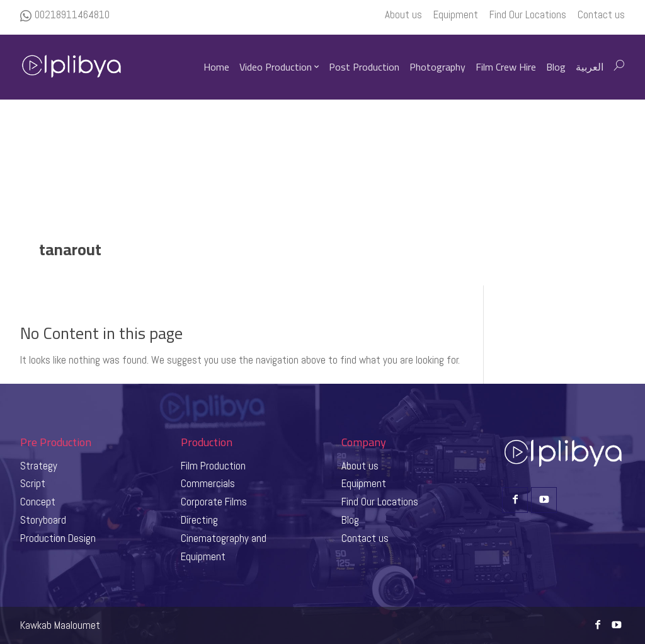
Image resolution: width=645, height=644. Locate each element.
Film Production (213, 466)
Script (33, 483)
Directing (199, 520)
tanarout (70, 249)
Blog (350, 520)
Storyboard (43, 520)
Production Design (58, 538)
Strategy (39, 466)
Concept (38, 502)
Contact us (365, 538)
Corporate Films (214, 502)
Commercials (208, 483)
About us (360, 466)
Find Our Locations (380, 502)
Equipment (364, 483)
